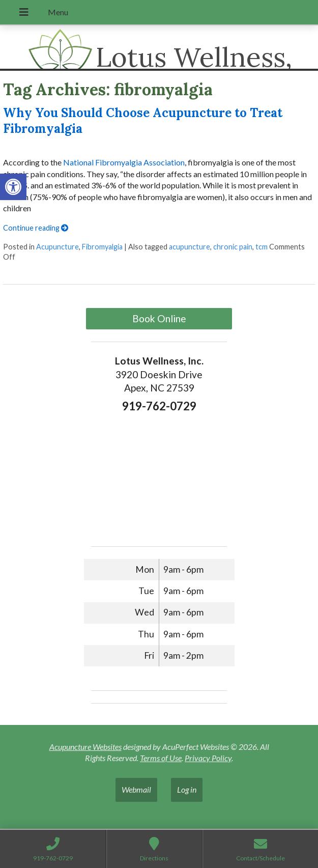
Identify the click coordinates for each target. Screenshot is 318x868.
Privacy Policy (208, 758)
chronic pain (233, 247)
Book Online (159, 318)
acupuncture (190, 247)
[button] (13, 187)
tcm (262, 247)
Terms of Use (161, 758)
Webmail (136, 789)
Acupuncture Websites (85, 747)
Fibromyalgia (102, 247)
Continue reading (36, 228)
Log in (187, 789)
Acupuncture (57, 247)
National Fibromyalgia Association (124, 162)
